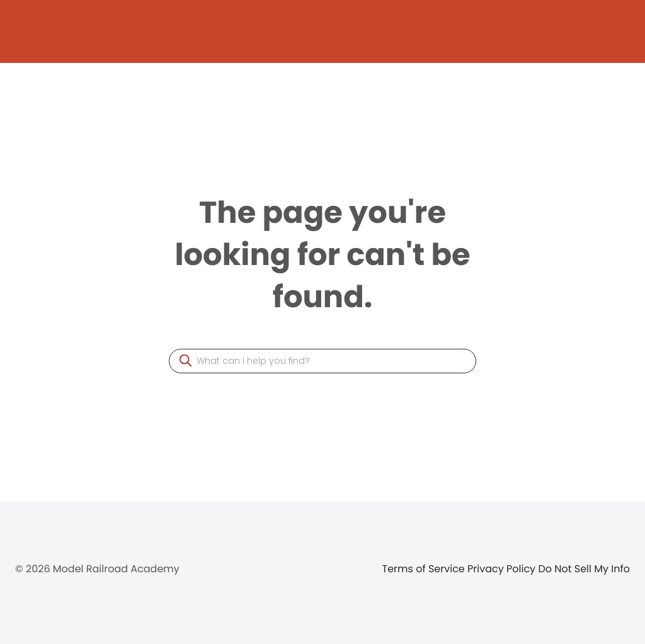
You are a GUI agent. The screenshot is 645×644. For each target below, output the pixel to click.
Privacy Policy (503, 569)
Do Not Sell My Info (584, 569)
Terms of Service (425, 569)
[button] (186, 360)
